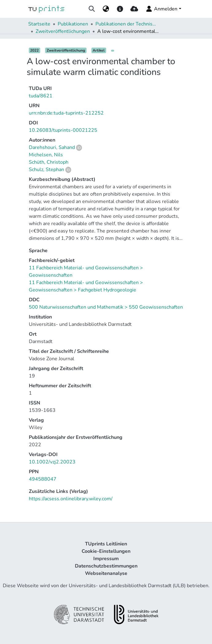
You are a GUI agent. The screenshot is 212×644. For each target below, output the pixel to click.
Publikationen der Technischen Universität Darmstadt (126, 24)
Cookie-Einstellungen (106, 551)
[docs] (120, 9)
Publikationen (73, 24)
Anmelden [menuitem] (161, 9)
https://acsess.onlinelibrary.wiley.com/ (71, 499)
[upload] (134, 9)
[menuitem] (106, 9)
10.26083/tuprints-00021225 (63, 130)
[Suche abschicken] (92, 9)
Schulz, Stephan (46, 170)
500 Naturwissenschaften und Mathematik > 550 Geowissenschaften (106, 307)
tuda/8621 (41, 96)
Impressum (106, 559)
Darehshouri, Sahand (52, 147)
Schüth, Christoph (49, 162)
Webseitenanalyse (106, 573)
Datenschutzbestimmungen (106, 566)
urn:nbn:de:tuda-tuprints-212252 (66, 113)
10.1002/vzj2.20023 (52, 462)
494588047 (43, 479)
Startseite (39, 24)
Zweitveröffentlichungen (63, 31)
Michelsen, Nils (46, 155)
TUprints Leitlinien (106, 544)
